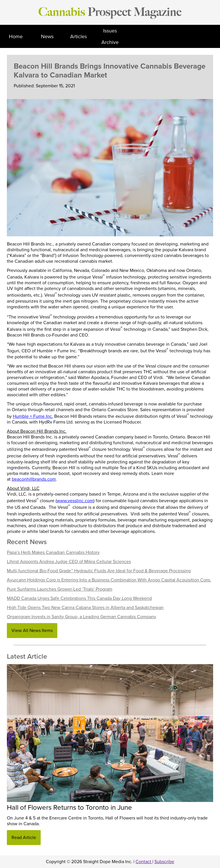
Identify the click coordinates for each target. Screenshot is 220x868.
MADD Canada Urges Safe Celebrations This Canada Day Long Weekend (79, 598)
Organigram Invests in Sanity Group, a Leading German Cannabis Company (81, 617)
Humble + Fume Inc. (33, 416)
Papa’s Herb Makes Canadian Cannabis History (53, 552)
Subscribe (164, 862)
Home (16, 36)
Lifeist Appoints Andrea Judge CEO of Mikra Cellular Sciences (69, 562)
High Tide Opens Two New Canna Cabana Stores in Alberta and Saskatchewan (85, 608)
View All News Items (32, 631)
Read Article (24, 838)
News (47, 36)
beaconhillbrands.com (34, 479)
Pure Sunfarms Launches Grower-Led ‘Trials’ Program (60, 589)
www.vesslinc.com (75, 501)
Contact (144, 862)
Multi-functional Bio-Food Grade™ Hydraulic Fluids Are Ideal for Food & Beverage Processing (99, 571)
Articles (78, 36)
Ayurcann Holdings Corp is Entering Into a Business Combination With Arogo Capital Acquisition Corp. (109, 580)
